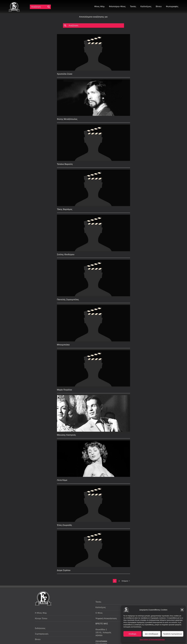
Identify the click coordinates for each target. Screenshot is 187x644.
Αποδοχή (132, 634)
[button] (182, 610)
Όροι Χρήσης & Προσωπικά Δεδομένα (152, 639)
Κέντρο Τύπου (41, 618)
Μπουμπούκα (63, 345)
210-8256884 (101, 641)
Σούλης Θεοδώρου (66, 254)
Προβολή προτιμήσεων (173, 634)
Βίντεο (38, 639)
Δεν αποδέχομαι (152, 634)
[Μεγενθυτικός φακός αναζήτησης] (49, 7)
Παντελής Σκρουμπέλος (68, 300)
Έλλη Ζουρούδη (64, 525)
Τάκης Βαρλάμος (65, 209)
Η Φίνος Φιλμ (41, 613)
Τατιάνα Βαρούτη (65, 164)
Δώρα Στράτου (64, 570)
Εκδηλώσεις (40, 628)
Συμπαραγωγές (42, 634)
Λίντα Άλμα (62, 480)
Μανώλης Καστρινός (66, 435)
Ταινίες (98, 602)
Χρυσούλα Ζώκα (65, 74)
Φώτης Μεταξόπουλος (67, 119)
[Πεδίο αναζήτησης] (39, 7)
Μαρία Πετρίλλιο (64, 390)
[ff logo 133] (14, 3)
